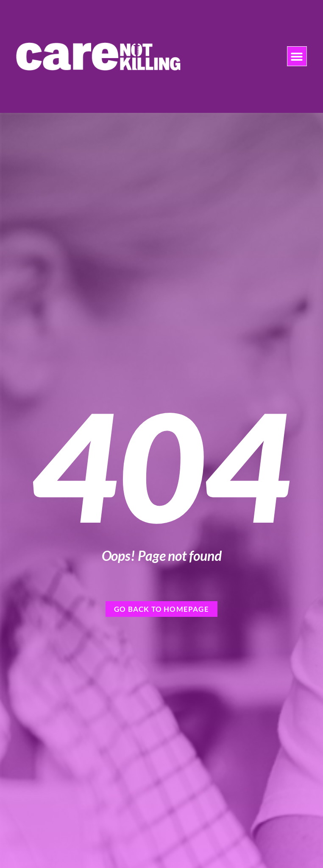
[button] (297, 56)
